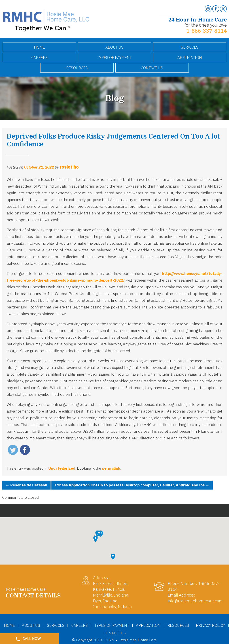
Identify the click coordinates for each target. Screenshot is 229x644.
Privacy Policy (99, 633)
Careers (39, 58)
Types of (114, 58)
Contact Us (152, 68)
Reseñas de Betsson (26, 485)
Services (190, 47)
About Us (114, 47)
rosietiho (69, 167)
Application (190, 58)
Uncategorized (62, 468)
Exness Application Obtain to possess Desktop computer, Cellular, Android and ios (132, 485)
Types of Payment (132, 625)
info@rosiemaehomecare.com (195, 601)
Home (39, 47)
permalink (111, 468)
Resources (77, 68)
